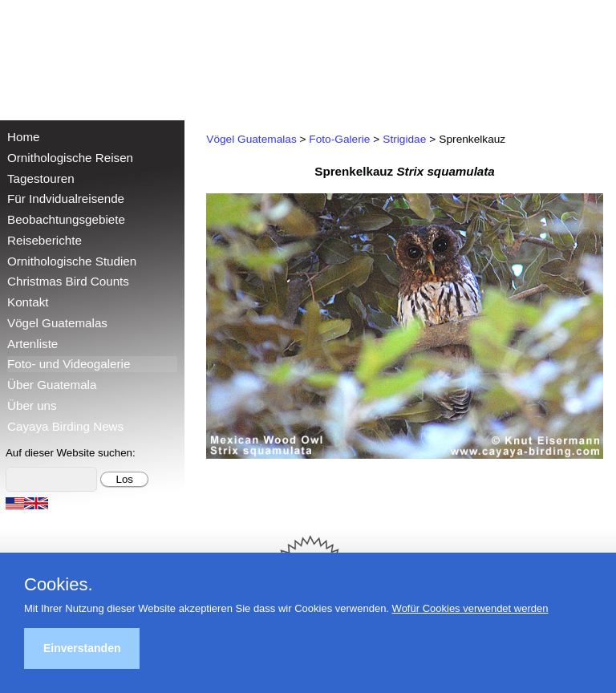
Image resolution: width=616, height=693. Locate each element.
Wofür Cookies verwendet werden (470, 608)
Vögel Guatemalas (57, 323)
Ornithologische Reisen (70, 158)
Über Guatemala (52, 385)
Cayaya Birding (64, 56)
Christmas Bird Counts (68, 281)
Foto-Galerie (339, 139)
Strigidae (404, 139)
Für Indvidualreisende (66, 199)
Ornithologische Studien (72, 261)
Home (24, 137)
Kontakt (28, 302)
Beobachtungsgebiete (66, 219)
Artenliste (32, 344)
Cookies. (59, 585)
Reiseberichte (45, 240)
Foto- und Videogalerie (69, 364)
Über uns (32, 405)
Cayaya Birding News (65, 426)
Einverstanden (82, 648)
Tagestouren (41, 178)
